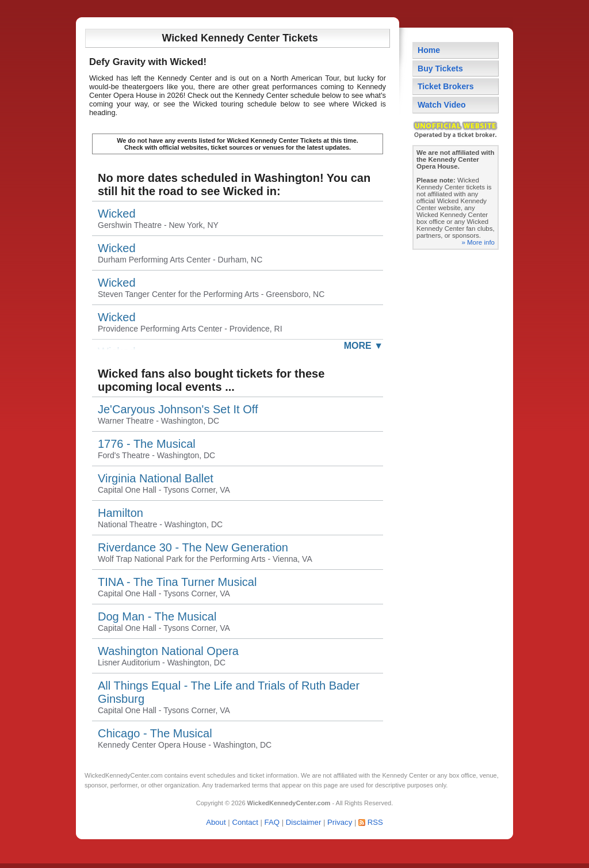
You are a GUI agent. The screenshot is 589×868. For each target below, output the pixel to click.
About (216, 822)
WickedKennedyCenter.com (124, 775)
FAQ (272, 822)
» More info (478, 242)
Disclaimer (304, 822)
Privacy (340, 822)
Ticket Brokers (446, 86)
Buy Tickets (440, 68)
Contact (245, 822)
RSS (375, 822)
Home (429, 50)
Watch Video (442, 105)
